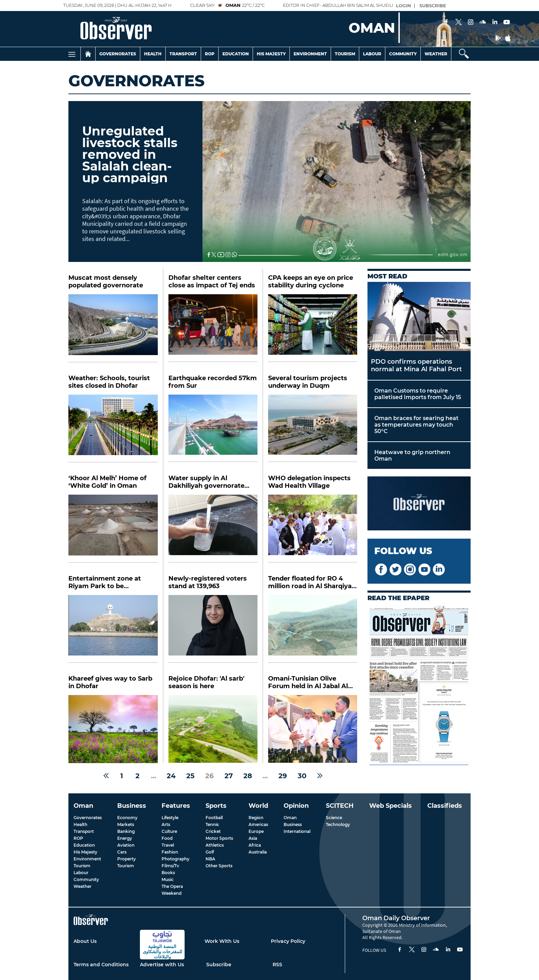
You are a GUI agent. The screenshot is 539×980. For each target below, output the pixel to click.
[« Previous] (106, 776)
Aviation (126, 845)
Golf (210, 852)
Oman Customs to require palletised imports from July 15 (418, 394)
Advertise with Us (162, 965)
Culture (169, 831)
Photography (175, 859)
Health (153, 54)
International (297, 831)
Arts (166, 824)
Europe (256, 831)
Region (256, 818)
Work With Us (222, 941)
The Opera (172, 886)
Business (293, 824)
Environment (310, 54)
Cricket (213, 831)
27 (229, 776)
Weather (436, 54)
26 (210, 776)
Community (403, 54)
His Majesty (271, 54)
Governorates (118, 54)
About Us (85, 941)
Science (334, 818)
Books (168, 873)
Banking (126, 831)
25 (190, 776)
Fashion (170, 852)
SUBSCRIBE (433, 5)
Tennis (212, 824)
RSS (277, 965)
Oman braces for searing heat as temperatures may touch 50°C (416, 425)
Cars (122, 852)
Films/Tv (170, 866)
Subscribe (219, 965)
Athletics (215, 845)
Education (236, 54)
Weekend (172, 893)
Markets (126, 824)
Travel (168, 845)
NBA (210, 859)
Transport (183, 54)
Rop (210, 54)
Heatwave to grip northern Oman (412, 455)
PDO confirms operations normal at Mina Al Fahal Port (416, 365)
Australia (258, 852)
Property (126, 859)
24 (171, 776)
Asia (253, 838)
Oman (290, 818)
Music (168, 879)
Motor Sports (219, 838)
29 (283, 776)
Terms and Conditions (101, 965)
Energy (125, 838)
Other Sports (219, 866)
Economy (127, 818)
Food (167, 838)
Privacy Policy (288, 941)
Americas (258, 824)
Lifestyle (170, 818)
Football (214, 818)
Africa (255, 845)
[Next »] (320, 776)
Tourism (345, 54)
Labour (372, 54)
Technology (338, 824)
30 (302, 776)
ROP (78, 838)
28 (248, 776)
